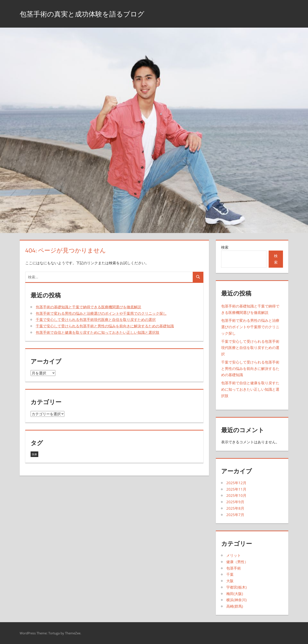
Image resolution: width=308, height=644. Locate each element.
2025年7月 (235, 515)
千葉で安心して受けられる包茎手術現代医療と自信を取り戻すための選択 (96, 320)
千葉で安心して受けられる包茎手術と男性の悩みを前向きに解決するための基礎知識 (105, 326)
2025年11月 (236, 489)
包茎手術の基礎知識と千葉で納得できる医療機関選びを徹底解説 (88, 307)
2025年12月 (236, 483)
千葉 (230, 574)
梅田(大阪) (235, 594)
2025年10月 (236, 495)
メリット (234, 555)
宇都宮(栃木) (236, 587)
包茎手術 (234, 568)
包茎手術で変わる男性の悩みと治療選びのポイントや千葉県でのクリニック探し (101, 313)
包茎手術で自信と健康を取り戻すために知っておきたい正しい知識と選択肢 (98, 332)
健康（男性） (237, 562)
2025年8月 (235, 508)
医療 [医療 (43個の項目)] (34, 454)
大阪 (230, 581)
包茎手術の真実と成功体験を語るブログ (90, 14)
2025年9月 (235, 502)
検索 (225, 247)
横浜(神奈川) (236, 600)
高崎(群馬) (235, 606)
